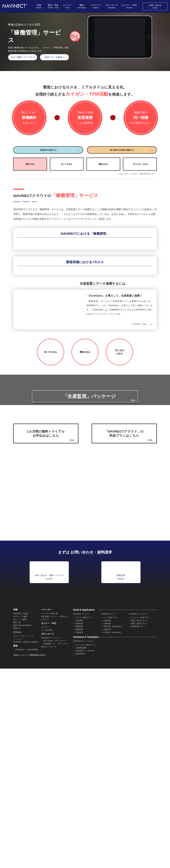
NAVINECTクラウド (81, 796)
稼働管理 (79, 812)
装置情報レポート (139, 809)
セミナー (45, 814)
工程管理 (79, 803)
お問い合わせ (155, 6)
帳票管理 (79, 809)
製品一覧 (17, 805)
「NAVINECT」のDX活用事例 (25, 837)
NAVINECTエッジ (108, 796)
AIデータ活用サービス (113, 837)
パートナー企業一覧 (50, 796)
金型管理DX (80, 840)
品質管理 (107, 812)
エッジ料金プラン (111, 800)
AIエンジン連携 (20, 802)
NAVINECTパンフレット (51, 828)
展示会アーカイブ (49, 837)
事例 (81, 6)
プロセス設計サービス (113, 834)
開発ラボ (17, 811)
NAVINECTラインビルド (83, 828)
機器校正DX (80, 849)
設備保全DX (80, 846)
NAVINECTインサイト (138, 796)
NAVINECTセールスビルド (112, 828)
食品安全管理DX (82, 855)
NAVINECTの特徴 (20, 796)
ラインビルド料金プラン (86, 831)
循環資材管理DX (82, 843)
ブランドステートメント (24, 821)
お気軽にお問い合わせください (146, 862)
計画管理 (79, 815)
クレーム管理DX (82, 852)
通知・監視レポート (140, 806)
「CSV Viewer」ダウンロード (53, 831)
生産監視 (107, 803)
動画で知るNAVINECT (22, 808)
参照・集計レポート (140, 803)
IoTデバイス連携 (20, 799)
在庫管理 (79, 806)
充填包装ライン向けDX (85, 837)
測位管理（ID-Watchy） (113, 809)
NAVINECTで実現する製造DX (25, 827)
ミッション (18, 824)
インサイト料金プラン (141, 800)
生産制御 (107, 806)
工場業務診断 (81, 834)
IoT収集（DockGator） (113, 815)
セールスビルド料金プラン (114, 831)
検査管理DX (80, 858)
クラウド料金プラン (84, 800)
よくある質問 (47, 817)
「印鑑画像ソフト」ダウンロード (55, 834)
